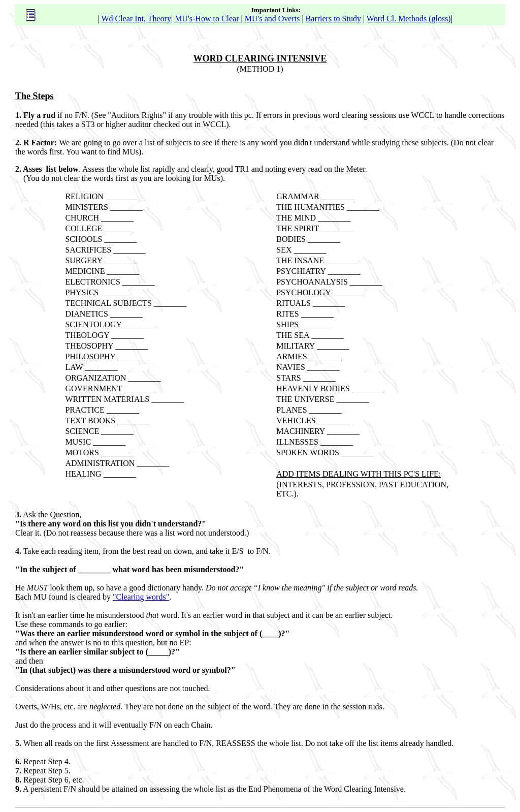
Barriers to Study (333, 19)
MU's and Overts (272, 19)
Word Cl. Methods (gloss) (409, 19)
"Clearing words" (141, 597)
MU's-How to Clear (208, 19)
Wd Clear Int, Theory (136, 19)
